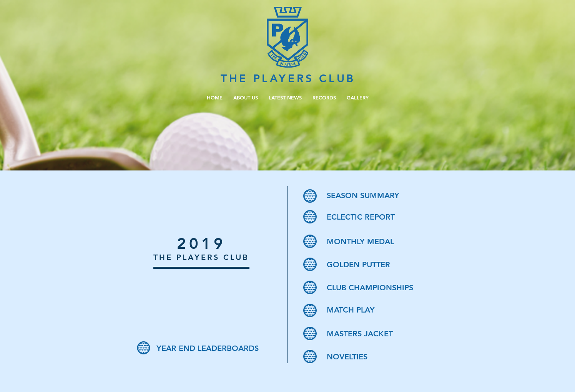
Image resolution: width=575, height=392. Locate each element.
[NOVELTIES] (381, 357)
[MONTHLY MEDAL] (381, 241)
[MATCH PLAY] (381, 310)
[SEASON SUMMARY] (381, 195)
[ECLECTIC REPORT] (381, 217)
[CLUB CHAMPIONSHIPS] (381, 288)
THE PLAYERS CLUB (288, 78)
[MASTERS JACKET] (381, 334)
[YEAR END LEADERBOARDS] (211, 348)
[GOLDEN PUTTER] (381, 265)
